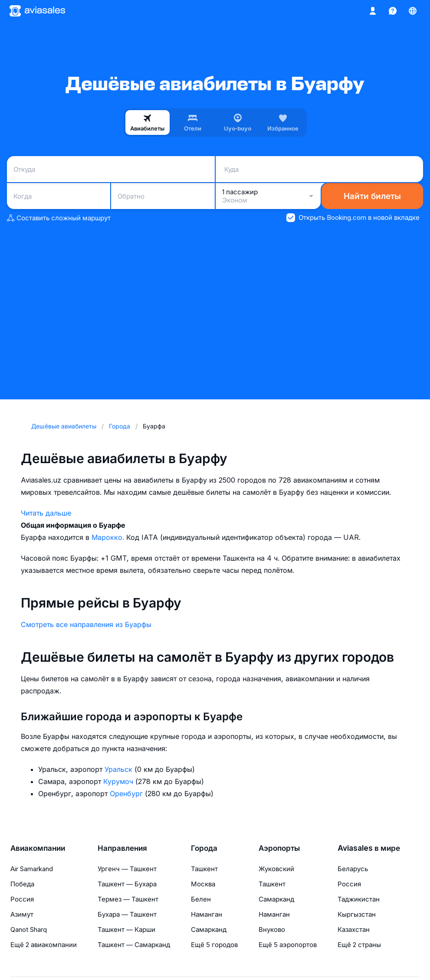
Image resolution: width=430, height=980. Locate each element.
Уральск (120, 769)
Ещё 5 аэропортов (288, 945)
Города (204, 848)
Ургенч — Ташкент (127, 869)
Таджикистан (359, 899)
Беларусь (353, 869)
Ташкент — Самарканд (134, 945)
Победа (22, 884)
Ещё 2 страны (359, 945)
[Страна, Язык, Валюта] (413, 11)
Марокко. (109, 537)
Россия (22, 899)
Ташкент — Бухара (127, 884)
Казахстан (354, 929)
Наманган (207, 914)
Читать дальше (46, 513)
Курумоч (119, 781)
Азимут (22, 914)
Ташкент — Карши (126, 929)
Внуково (272, 929)
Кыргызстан (357, 914)
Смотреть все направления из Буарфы (86, 624)
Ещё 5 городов (214, 945)
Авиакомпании (38, 848)
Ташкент (204, 869)
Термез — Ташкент (128, 899)
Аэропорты (279, 848)
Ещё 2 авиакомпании (44, 945)
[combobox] (111, 169)
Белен (201, 899)
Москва (203, 884)
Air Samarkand (32, 869)
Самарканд (209, 929)
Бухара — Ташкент (127, 914)
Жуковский (276, 869)
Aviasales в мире (369, 848)
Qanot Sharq (29, 929)
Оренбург (127, 794)
